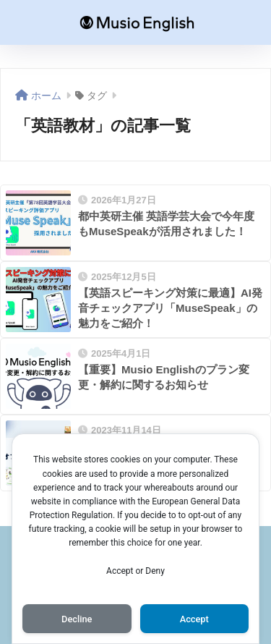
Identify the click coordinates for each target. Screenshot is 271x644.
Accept (194, 619)
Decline (77, 619)
